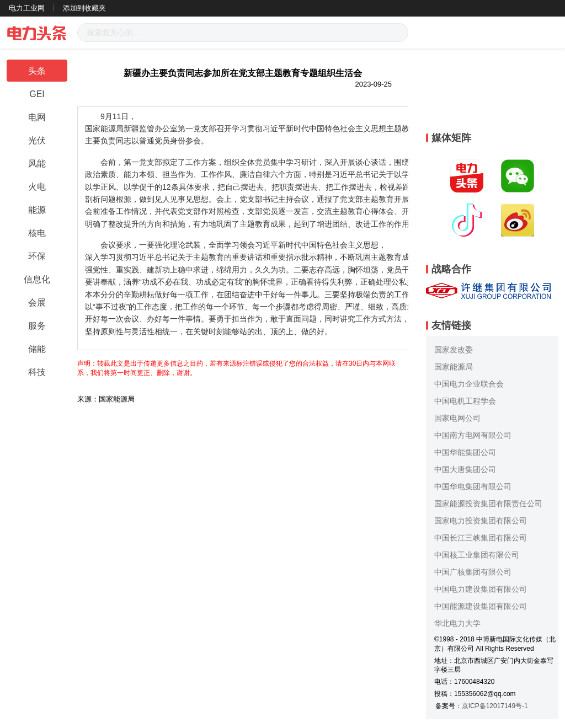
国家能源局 (454, 367)
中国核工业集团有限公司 (477, 555)
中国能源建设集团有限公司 (481, 606)
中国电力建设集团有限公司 (481, 589)
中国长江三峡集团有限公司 (481, 538)
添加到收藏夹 (84, 8)
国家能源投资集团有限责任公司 (488, 504)
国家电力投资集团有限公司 (481, 521)
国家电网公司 (457, 418)
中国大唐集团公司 (465, 469)
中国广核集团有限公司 (473, 572)
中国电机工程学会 (465, 401)
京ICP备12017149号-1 (495, 706)
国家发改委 (454, 350)
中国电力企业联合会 (469, 384)
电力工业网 (27, 8)
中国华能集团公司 (465, 452)
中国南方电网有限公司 (473, 435)
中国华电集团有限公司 (473, 486)
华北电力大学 (457, 623)
